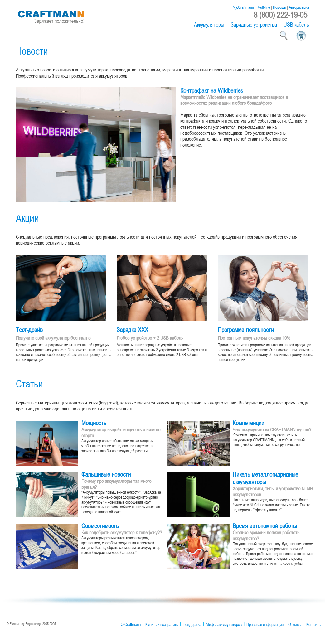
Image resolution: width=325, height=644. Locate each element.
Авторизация (299, 7)
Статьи (29, 383)
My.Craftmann (243, 7)
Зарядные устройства (254, 24)
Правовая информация (265, 624)
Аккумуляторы (209, 24)
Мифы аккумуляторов (224, 624)
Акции (27, 218)
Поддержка (192, 624)
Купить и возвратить (162, 624)
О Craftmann (131, 624)
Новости (32, 51)
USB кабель (296, 24)
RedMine (263, 7)
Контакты (314, 624)
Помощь (279, 7)
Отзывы (295, 624)
